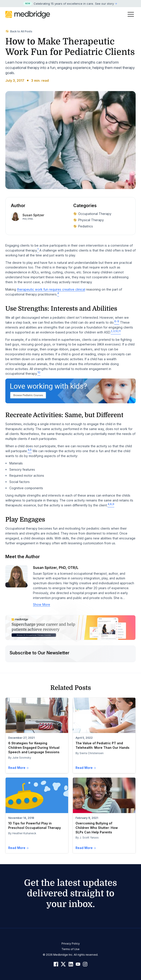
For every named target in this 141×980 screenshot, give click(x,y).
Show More (42, 604)
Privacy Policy (71, 944)
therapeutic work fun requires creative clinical (51, 289)
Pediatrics (83, 226)
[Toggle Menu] (131, 14)
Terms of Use (70, 949)
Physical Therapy (89, 220)
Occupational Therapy (92, 214)
